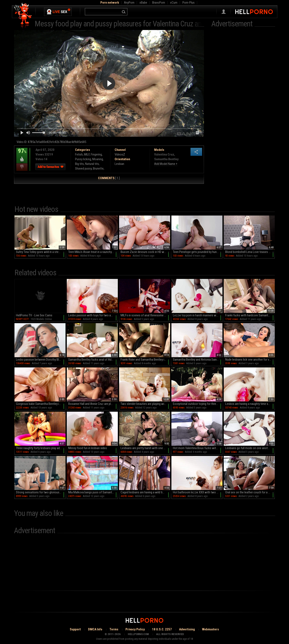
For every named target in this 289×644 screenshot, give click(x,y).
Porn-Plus (189, 3)
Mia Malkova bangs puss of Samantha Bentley (93, 492)
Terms (114, 629)
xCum (174, 3)
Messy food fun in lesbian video (88, 448)
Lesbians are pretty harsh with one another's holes (145, 448)
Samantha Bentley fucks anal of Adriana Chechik (93, 360)
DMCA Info (95, 629)
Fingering (96, 154)
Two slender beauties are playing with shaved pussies (145, 404)
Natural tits (92, 164)
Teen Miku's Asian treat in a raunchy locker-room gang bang (93, 252)
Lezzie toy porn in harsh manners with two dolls (198, 315)
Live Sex (58, 12)
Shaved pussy (83, 168)
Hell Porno (23, 16)
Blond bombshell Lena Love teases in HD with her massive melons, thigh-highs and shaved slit (250, 252)
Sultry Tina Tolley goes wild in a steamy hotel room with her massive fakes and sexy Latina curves (41, 252)
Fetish (79, 154)
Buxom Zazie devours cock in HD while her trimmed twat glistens (145, 252)
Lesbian (119, 164)
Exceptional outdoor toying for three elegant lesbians (198, 404)
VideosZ (120, 154)
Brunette (98, 168)
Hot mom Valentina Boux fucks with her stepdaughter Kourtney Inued (198, 448)
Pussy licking (83, 159)
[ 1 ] (109, 178)
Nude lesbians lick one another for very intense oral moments (250, 360)
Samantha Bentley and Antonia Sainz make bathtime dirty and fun (198, 360)
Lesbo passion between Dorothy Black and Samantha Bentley (41, 360)
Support (75, 629)
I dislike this (22, 167)
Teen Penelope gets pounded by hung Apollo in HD (198, 252)
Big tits (79, 164)
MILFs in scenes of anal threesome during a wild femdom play (145, 315)
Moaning (98, 159)
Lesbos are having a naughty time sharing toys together (250, 404)
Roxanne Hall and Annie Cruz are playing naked (93, 404)
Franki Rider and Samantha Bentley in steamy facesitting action (145, 360)
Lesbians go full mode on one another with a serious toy (250, 448)
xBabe (143, 3)
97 (22, 154)
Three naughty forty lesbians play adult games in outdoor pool (41, 448)
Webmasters (210, 629)
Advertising (187, 629)
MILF (87, 154)
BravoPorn (159, 3)
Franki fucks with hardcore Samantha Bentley (250, 315)
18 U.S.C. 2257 (162, 629)
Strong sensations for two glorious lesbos (41, 492)
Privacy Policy (135, 629)
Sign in (224, 12)
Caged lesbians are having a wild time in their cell (145, 492)
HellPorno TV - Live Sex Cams (34, 315)
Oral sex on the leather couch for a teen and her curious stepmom (250, 492)
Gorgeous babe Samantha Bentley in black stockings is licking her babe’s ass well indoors (41, 404)
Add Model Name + (166, 164)
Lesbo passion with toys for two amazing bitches (93, 315)
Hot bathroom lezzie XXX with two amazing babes (198, 492)
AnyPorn (129, 3)
